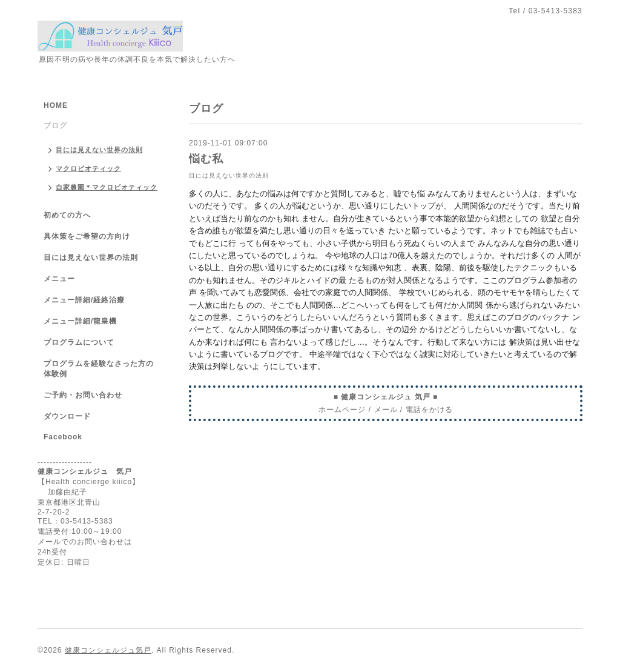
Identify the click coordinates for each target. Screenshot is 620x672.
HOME (56, 105)
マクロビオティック (88, 168)
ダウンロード (67, 416)
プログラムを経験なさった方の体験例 (99, 369)
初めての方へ (67, 215)
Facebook (63, 437)
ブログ (55, 125)
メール (386, 410)
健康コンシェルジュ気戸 (108, 650)
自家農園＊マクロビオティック (107, 187)
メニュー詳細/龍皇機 (80, 321)
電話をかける (429, 410)
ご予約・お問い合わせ (83, 395)
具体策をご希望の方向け (87, 236)
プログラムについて (79, 342)
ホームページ (342, 410)
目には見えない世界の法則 (229, 175)
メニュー (59, 279)
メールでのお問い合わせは (85, 542)
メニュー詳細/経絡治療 (84, 300)
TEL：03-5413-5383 (75, 521)
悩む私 (206, 159)
